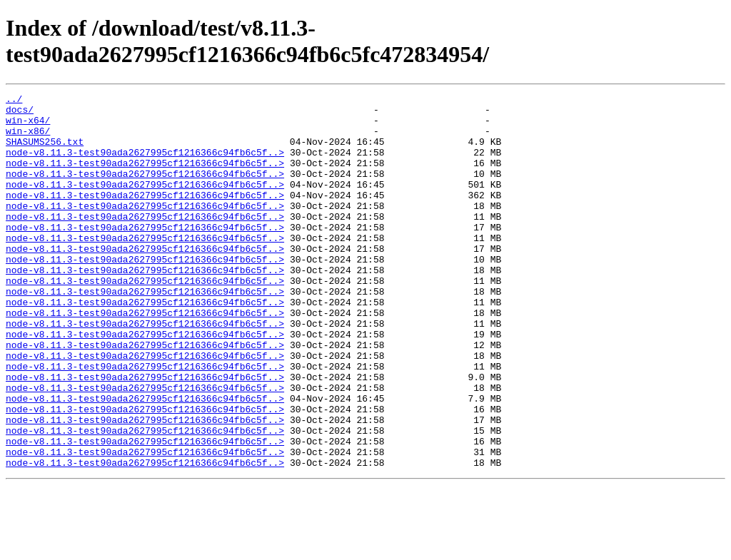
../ (14, 101)
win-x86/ (28, 139)
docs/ (20, 113)
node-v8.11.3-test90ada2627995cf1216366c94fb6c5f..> (145, 165)
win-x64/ (28, 126)
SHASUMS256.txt (45, 152)
